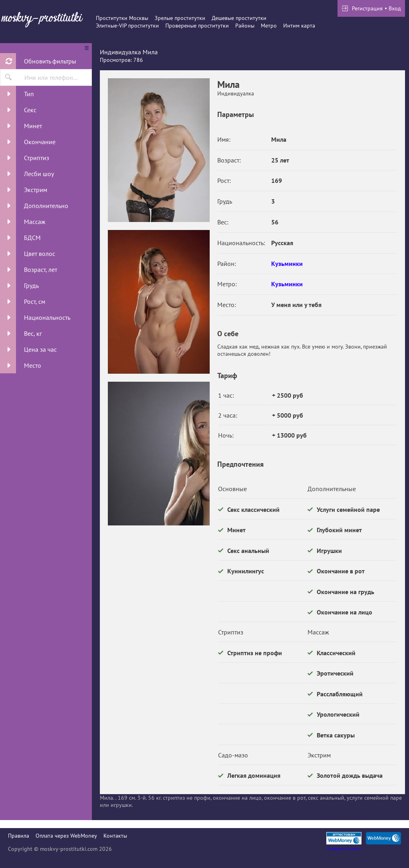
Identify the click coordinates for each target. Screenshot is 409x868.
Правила (19, 836)
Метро (269, 26)
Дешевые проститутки (239, 18)
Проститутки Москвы (122, 18)
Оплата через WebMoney (66, 836)
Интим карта (299, 26)
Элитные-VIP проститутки (127, 26)
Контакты (115, 836)
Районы (245, 26)
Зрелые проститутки (180, 18)
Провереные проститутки (197, 26)
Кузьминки (287, 264)
